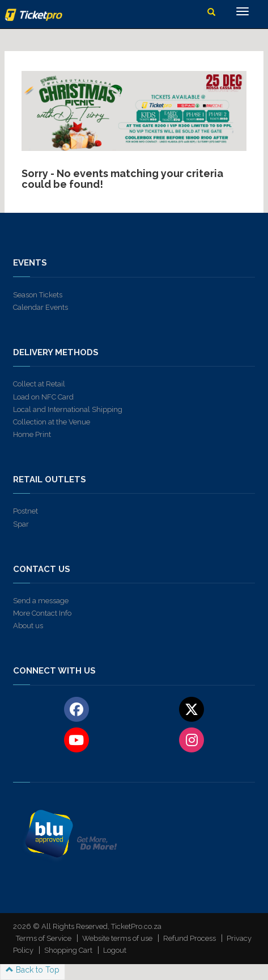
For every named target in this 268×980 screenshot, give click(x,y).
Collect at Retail (39, 384)
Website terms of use (117, 938)
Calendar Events (41, 307)
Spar (21, 524)
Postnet (25, 511)
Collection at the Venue (52, 422)
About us (28, 626)
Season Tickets (38, 295)
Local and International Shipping (68, 409)
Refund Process (190, 938)
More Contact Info (42, 613)
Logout (115, 950)
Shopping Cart (68, 950)
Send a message (41, 601)
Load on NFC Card (43, 397)
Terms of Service (44, 938)
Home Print (32, 434)
